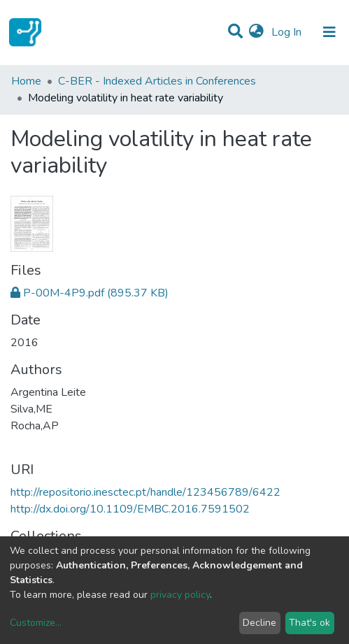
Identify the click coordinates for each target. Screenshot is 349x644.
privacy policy (180, 595)
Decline (259, 623)
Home (26, 81)
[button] (256, 32)
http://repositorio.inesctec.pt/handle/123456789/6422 (145, 492)
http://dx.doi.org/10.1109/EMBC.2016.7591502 (130, 509)
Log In (288, 32)
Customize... (36, 623)
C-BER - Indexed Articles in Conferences (157, 81)
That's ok (309, 623)
